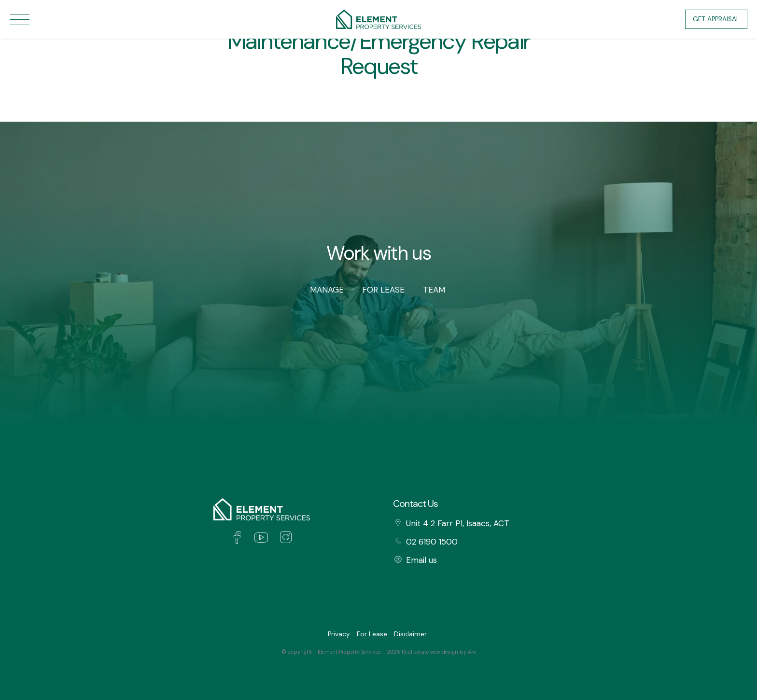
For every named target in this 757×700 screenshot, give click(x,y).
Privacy (339, 634)
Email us (421, 560)
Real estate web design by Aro (439, 652)
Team (434, 290)
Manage (327, 290)
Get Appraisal (716, 19)
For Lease (383, 290)
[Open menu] (20, 20)
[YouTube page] (264, 539)
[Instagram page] (286, 539)
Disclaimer (410, 634)
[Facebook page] (239, 539)
